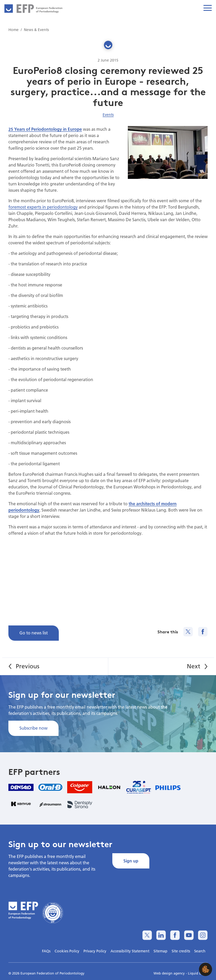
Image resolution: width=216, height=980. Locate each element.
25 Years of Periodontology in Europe (45, 129)
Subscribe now (33, 728)
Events (108, 115)
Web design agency (170, 973)
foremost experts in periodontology (43, 207)
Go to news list (34, 633)
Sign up (131, 861)
